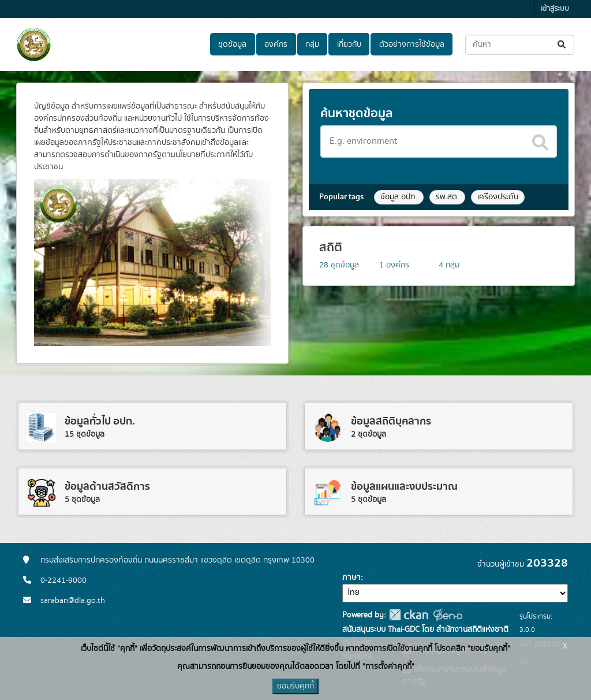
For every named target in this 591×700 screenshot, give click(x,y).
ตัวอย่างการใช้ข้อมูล (412, 44)
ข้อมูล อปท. (399, 197)
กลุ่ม (312, 44)
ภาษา (351, 578)
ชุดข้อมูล (232, 44)
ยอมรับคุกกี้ (295, 686)
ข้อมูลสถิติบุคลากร (391, 421)
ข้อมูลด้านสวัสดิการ (107, 487)
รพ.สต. (447, 197)
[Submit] (562, 45)
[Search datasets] (439, 142)
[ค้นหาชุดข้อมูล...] (520, 45)
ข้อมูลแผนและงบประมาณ (404, 487)
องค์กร (276, 44)
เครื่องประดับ (498, 197)
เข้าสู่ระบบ (555, 9)
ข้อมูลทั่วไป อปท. (100, 421)
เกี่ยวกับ (349, 44)
